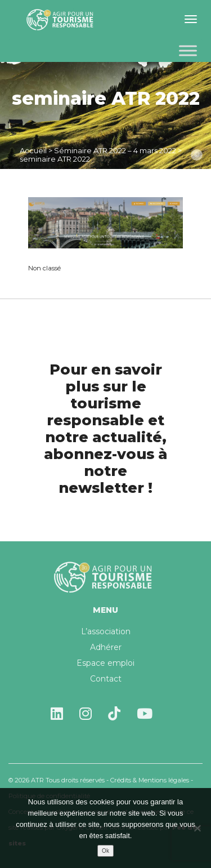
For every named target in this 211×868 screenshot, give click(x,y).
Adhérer (106, 647)
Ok (105, 851)
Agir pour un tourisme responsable (62, 20)
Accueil (33, 150)
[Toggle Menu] (188, 50)
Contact (106, 679)
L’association (106, 631)
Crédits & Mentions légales (150, 780)
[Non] (197, 828)
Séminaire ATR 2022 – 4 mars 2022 (115, 150)
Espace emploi (105, 663)
